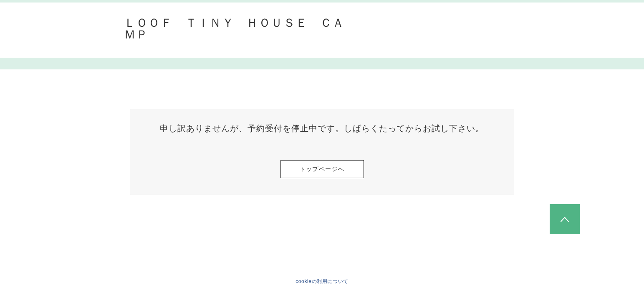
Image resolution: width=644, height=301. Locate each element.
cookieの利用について (322, 281)
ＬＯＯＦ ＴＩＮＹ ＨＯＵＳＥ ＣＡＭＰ (234, 29)
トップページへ (322, 169)
